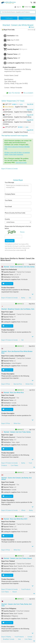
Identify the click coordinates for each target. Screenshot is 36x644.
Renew (22, 232)
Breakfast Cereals (9, 639)
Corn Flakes (14, 465)
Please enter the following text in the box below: (18, 227)
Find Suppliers (27, 18)
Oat (30, 298)
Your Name (8, 200)
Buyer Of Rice (6, 384)
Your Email (8, 207)
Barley (23, 298)
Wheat (24, 510)
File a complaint (27, 93)
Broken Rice (29, 384)
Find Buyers (9, 18)
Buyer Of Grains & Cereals (10, 169)
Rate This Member (13, 93)
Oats (20, 639)
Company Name (10, 194)
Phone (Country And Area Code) (15, 213)
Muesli (15, 592)
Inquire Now (10, 241)
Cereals (30, 637)
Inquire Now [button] (7, 284)
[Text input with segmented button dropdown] (18, 12)
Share (32, 27)
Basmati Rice (18, 384)
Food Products (26, 589)
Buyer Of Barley (6, 637)
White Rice (17, 423)
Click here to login (21, 163)
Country (7, 219)
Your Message (9, 182)
